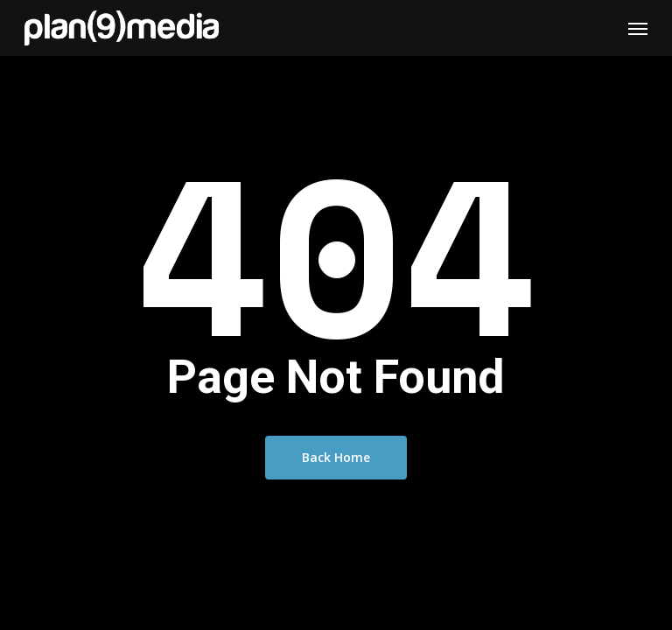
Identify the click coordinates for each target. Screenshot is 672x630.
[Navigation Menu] (638, 28)
